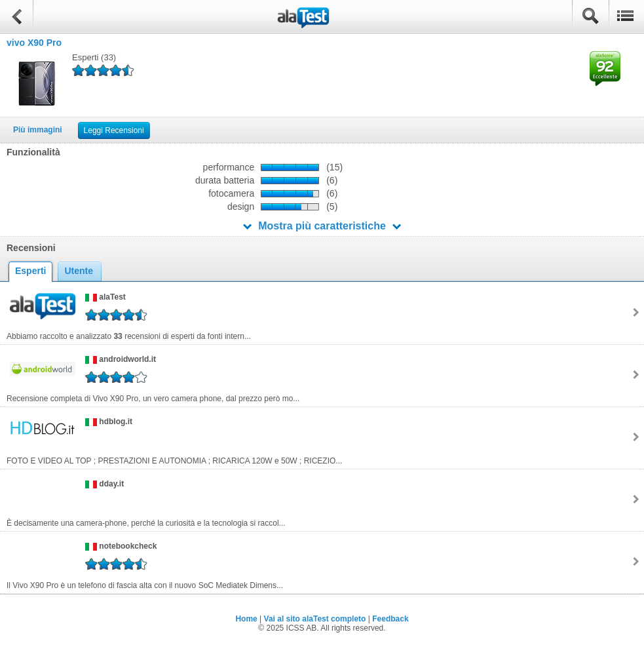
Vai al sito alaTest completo (315, 619)
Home (246, 619)
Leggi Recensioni (114, 130)
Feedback (390, 619)
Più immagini (38, 130)
